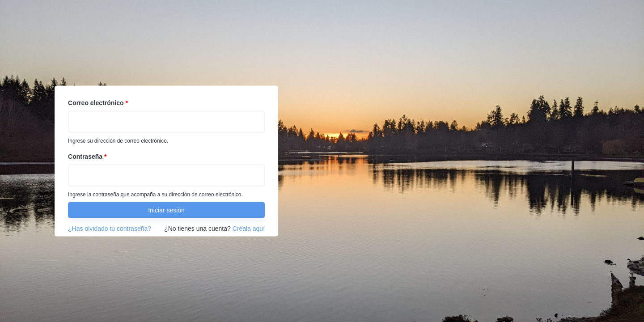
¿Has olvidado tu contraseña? (110, 229)
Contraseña (87, 157)
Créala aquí (249, 229)
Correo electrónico (98, 103)
